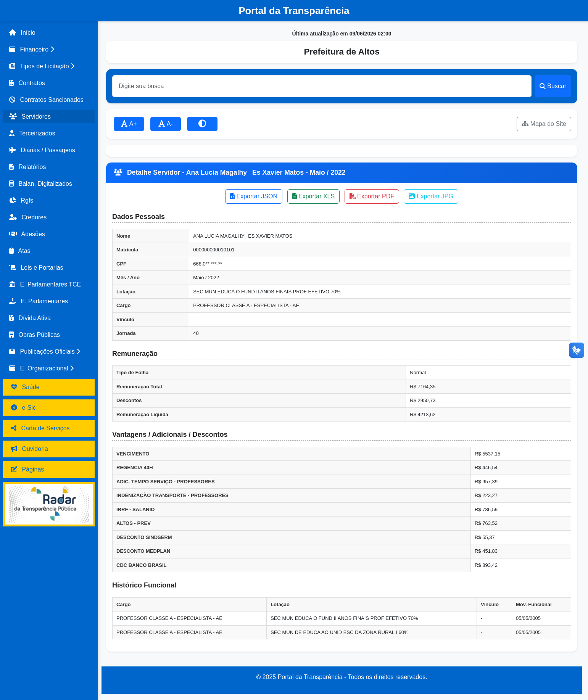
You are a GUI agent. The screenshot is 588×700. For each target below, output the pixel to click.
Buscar (553, 86)
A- (166, 124)
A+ (129, 124)
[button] (49, 50)
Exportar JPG (431, 196)
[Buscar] (322, 86)
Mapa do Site (544, 124)
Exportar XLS (314, 196)
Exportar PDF (372, 196)
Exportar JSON (254, 196)
